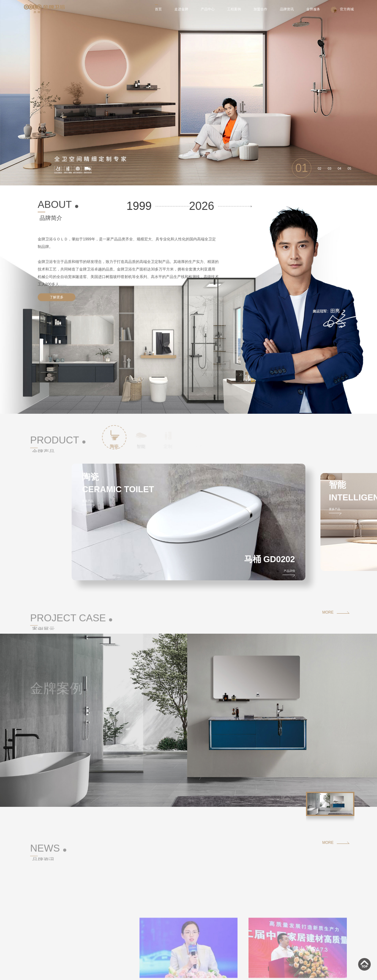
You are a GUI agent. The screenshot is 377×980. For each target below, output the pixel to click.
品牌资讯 (287, 9)
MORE (328, 612)
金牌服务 (314, 9)
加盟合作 (261, 9)
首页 (160, 9)
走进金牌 (183, 9)
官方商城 (347, 9)
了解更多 (57, 297)
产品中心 (209, 9)
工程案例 (235, 9)
